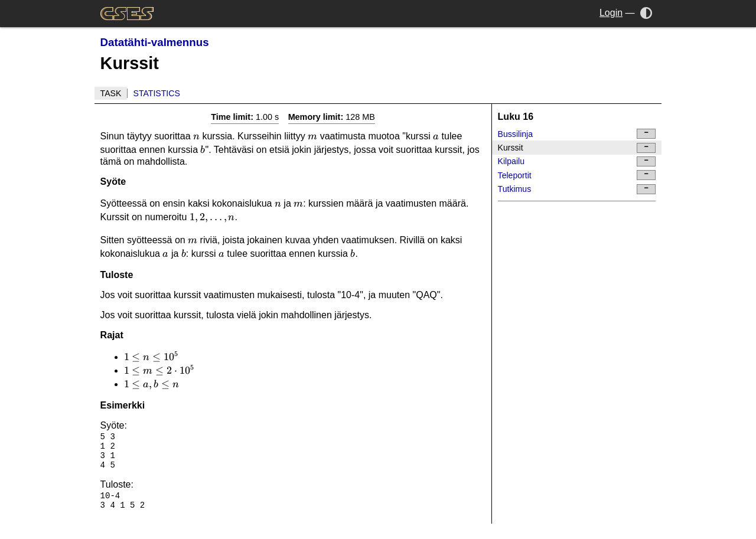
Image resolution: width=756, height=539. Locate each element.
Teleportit (577, 175)
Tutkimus (577, 189)
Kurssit (577, 148)
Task (111, 93)
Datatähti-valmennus (155, 42)
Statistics (157, 93)
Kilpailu (577, 161)
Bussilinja (577, 134)
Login (611, 13)
